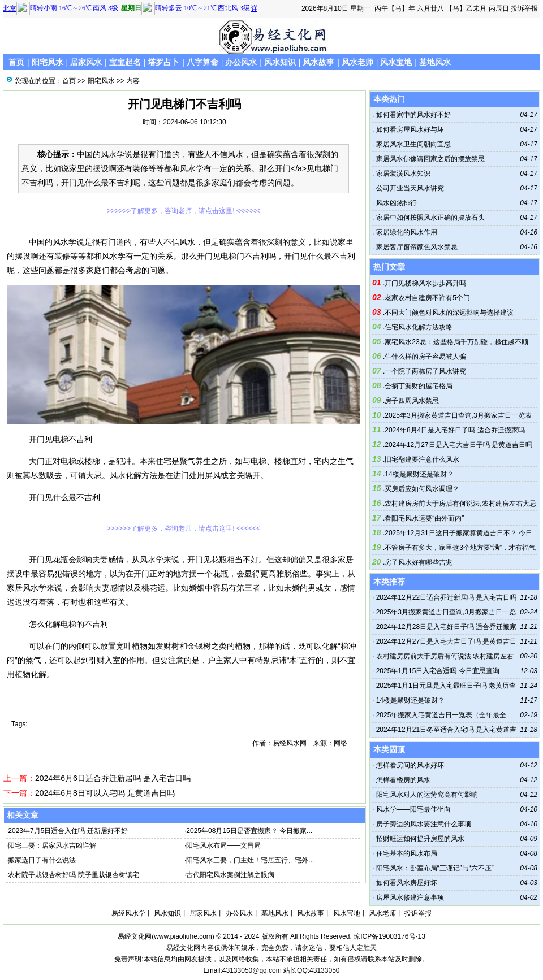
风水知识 (280, 62)
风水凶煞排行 (395, 203)
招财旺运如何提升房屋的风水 (420, 839)
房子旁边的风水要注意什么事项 (424, 824)
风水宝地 (396, 62)
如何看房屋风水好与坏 (409, 129)
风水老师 (357, 62)
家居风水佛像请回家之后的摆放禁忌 (429, 159)
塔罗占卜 (163, 62)
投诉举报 (524, 8)
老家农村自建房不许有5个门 (427, 298)
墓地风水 (435, 62)
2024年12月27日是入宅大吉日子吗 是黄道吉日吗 (458, 445)
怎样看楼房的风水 (403, 780)
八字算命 (202, 62)
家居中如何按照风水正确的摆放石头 (429, 218)
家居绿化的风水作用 (405, 232)
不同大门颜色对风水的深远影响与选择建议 (449, 313)
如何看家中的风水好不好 (412, 115)
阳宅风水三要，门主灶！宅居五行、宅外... (250, 860)
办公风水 (241, 62)
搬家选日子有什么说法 (42, 860)
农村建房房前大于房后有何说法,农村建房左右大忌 (460, 504)
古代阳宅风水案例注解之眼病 (230, 875)
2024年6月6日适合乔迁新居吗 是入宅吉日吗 (113, 778)
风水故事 (318, 62)
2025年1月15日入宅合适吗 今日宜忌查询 (438, 671)
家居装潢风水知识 (402, 174)
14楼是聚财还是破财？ (419, 474)
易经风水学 (128, 913)
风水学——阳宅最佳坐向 (413, 809)
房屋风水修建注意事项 (410, 897)
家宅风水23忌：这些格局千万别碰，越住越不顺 (456, 342)
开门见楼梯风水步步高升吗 (425, 283)
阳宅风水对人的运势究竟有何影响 (427, 795)
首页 (16, 62)
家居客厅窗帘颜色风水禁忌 (415, 247)
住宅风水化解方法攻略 (419, 327)
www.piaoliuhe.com (183, 936)
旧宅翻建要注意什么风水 (422, 459)
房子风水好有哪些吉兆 (419, 562)
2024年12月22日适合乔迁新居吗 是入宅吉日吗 (447, 597)
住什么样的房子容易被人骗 (425, 357)
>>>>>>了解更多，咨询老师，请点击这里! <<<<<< (184, 211)
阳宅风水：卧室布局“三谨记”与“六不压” (435, 868)
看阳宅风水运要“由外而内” (424, 518)
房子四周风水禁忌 (412, 401)
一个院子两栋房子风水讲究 (425, 371)
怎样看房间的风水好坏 (410, 765)
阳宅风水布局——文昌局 (223, 845)
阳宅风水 (48, 62)
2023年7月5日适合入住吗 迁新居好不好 (68, 831)
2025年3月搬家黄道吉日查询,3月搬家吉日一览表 (458, 415)
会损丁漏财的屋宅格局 (419, 386)
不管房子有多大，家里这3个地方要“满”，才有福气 (460, 548)
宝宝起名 (125, 62)
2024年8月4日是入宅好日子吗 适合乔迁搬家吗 (454, 430)
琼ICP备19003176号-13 (389, 936)
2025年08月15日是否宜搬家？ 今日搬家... (249, 831)
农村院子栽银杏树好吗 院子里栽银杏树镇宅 (73, 875)
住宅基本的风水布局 (407, 853)
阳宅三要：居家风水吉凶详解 (52, 845)
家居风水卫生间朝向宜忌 (412, 144)
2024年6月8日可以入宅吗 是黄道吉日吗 (105, 793)
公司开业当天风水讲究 (409, 188)
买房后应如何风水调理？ (422, 489)
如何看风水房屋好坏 (407, 883)
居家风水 (86, 62)
